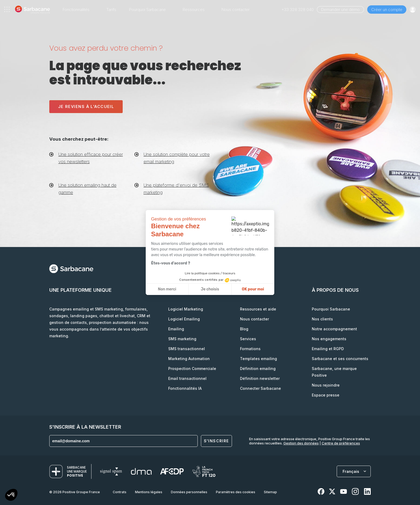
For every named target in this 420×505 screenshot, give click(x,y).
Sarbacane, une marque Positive (334, 372)
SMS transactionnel (187, 349)
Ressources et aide (258, 309)
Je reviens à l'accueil (86, 106)
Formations (250, 349)
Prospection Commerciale (192, 369)
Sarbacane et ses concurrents (340, 359)
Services (248, 339)
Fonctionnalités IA (185, 388)
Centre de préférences (341, 443)
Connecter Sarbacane (260, 388)
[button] (11, 495)
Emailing (176, 329)
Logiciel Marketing (186, 309)
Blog (244, 329)
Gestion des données (301, 443)
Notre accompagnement (334, 329)
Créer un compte (387, 10)
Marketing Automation (189, 359)
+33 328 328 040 (298, 10)
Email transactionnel (187, 378)
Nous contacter (236, 10)
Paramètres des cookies (236, 492)
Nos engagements (329, 339)
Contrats (120, 492)
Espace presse (326, 395)
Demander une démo (340, 10)
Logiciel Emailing (184, 319)
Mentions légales (149, 492)
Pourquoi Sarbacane (331, 309)
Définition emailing (258, 369)
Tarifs (111, 10)
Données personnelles (189, 492)
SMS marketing (182, 339)
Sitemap (270, 492)
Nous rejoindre (326, 385)
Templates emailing (258, 359)
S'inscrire (216, 441)
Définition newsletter (260, 378)
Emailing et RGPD (328, 349)
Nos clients (322, 319)
